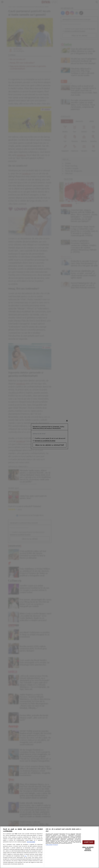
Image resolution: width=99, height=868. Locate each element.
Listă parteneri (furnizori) (52, 845)
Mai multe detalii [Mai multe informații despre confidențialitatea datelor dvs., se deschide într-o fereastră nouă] (31, 842)
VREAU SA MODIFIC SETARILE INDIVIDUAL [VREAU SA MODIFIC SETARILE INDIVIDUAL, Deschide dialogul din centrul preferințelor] (88, 849)
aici (26, 856)
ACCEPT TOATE (89, 842)
